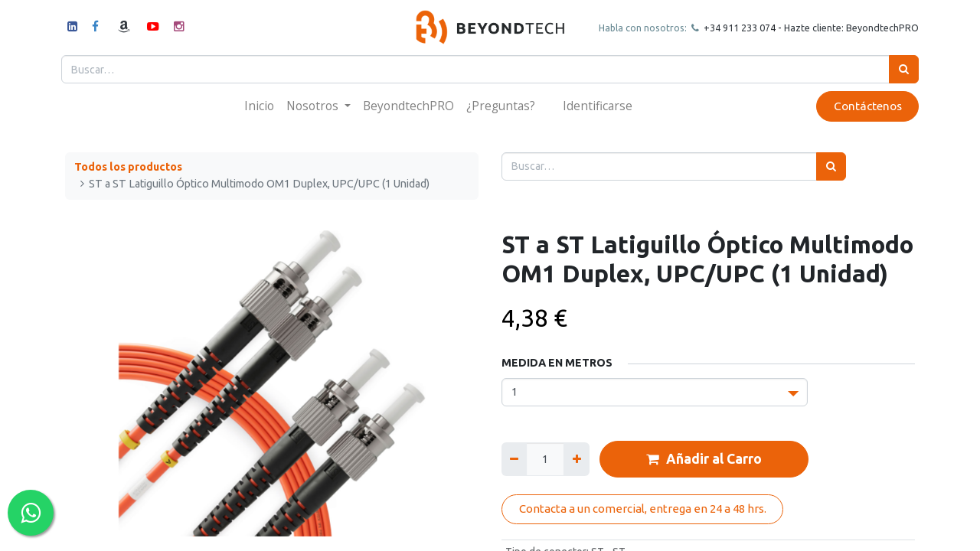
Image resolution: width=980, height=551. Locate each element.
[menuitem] (259, 106)
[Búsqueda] (900, 69)
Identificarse (598, 106)
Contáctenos (863, 106)
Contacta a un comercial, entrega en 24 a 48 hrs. (643, 509)
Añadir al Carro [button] (704, 459)
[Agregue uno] (576, 459)
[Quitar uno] (514, 459)
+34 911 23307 (732, 28)
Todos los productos (128, 167)
